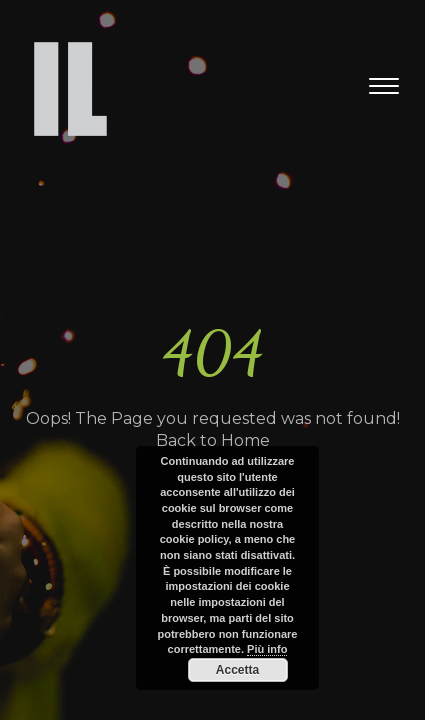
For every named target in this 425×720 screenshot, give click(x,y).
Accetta (237, 670)
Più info (267, 649)
